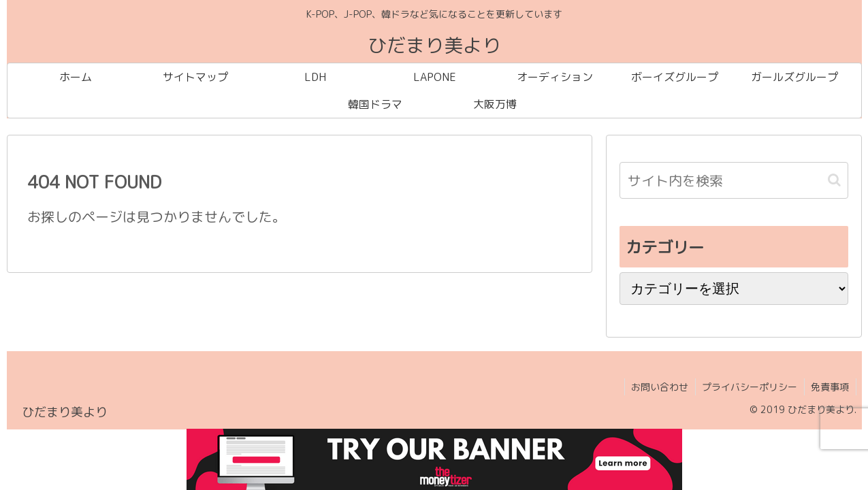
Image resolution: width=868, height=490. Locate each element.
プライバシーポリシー (749, 387)
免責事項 (830, 387)
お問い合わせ (658, 387)
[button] (834, 180)
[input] (734, 180)
